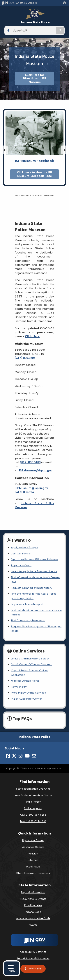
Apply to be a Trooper (25, 547)
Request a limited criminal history (32, 588)
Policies (33, 854)
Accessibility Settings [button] (33, 952)
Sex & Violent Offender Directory (32, 664)
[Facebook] (8, 756)
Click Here (32, 336)
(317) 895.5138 (30, 462)
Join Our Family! (21, 554)
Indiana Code (33, 912)
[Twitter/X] (14, 756)
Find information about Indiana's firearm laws (35, 580)
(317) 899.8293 (25, 358)
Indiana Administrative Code (33, 918)
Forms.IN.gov (19, 687)
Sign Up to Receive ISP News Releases (35, 559)
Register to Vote (21, 565)
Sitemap (33, 860)
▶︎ (66, 150)
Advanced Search (33, 847)
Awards (33, 925)
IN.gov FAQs (33, 867)
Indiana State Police (35, 22)
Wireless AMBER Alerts (25, 681)
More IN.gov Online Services (28, 693)
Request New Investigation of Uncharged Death (36, 629)
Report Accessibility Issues (33, 958)
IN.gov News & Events (33, 899)
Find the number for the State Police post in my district (34, 596)
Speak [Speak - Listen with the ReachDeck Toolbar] (32, 969)
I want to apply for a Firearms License (34, 571)
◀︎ (6, 150)
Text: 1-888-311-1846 (33, 821)
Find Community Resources (28, 620)
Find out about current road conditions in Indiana (36, 612)
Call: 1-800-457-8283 (33, 815)
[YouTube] (27, 756)
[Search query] (33, 31)
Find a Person (33, 802)
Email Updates (33, 905)
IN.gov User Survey (33, 840)
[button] (65, 3)
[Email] (34, 756)
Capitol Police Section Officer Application (29, 673)
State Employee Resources (33, 873)
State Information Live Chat (33, 789)
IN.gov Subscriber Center (26, 699)
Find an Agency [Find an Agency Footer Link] (33, 808)
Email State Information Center (33, 795)
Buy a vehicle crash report (27, 604)
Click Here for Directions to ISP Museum (35, 78)
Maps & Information (33, 892)
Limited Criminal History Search (30, 659)
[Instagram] (21, 756)
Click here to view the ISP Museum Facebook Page (34, 174)
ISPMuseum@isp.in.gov (36, 470)
